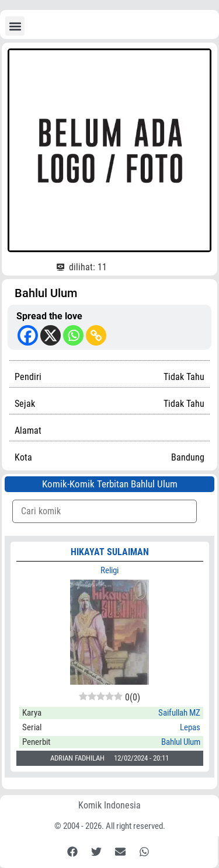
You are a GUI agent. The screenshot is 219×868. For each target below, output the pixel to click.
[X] (51, 335)
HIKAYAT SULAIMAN (110, 552)
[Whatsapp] (73, 335)
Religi (109, 570)
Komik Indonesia (109, 805)
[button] (15, 26)
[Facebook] (28, 335)
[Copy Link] (96, 335)
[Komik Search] (105, 511)
